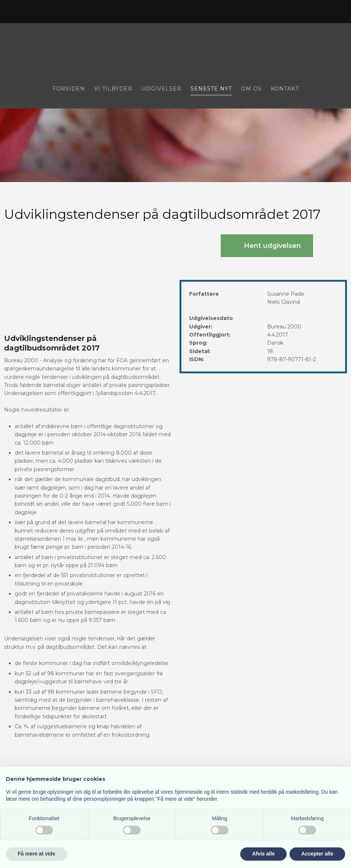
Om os (251, 89)
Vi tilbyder (113, 89)
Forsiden (69, 89)
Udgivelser (162, 89)
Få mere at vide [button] (36, 854)
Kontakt (285, 89)
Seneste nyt (211, 89)
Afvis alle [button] (263, 854)
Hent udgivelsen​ (272, 246)
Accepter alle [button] (317, 854)
